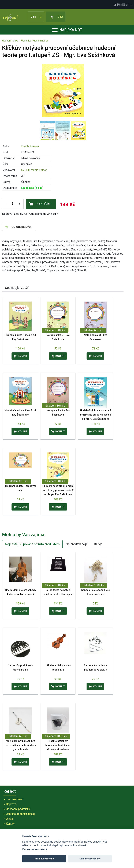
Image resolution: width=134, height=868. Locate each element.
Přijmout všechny (44, 859)
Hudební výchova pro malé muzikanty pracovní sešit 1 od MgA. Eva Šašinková (96, 415)
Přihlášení (123, 5)
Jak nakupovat (15, 799)
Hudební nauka (10, 41)
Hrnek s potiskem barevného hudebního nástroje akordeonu (58, 745)
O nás (9, 819)
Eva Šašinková (30, 146)
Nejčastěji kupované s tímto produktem (32, 544)
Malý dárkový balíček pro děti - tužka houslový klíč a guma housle (20, 745)
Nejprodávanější (77, 544)
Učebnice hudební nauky (35, 41)
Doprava (11, 804)
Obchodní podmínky (18, 809)
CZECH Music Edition (34, 170)
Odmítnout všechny (90, 859)
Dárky (98, 544)
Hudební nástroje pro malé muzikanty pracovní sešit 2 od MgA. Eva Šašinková (58, 490)
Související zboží (17, 288)
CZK (36, 17)
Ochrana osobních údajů (20, 814)
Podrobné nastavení (35, 849)
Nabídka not (67, 30)
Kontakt (11, 824)
